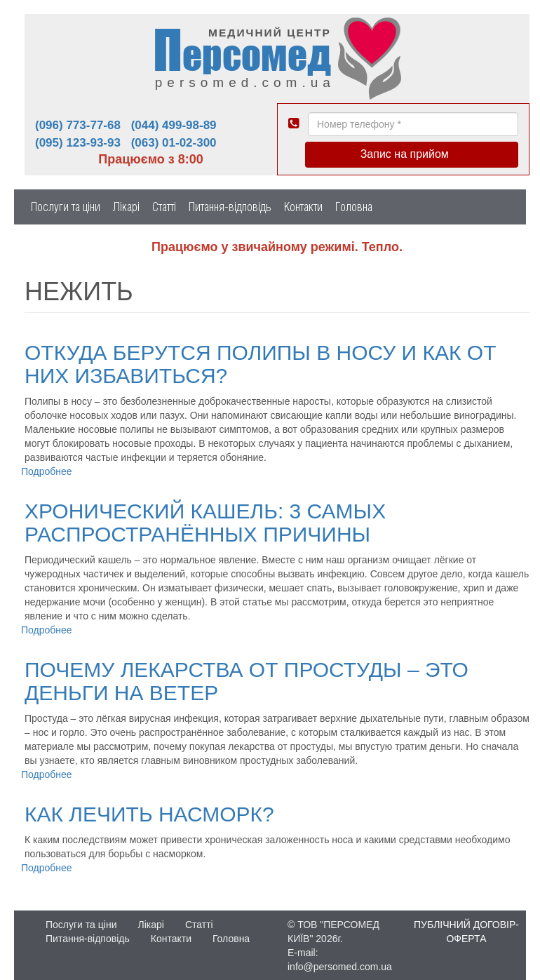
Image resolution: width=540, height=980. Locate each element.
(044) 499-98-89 (174, 125)
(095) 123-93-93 (78, 143)
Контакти (303, 207)
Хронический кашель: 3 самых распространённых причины (205, 523)
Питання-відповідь (230, 207)
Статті (164, 207)
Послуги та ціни (66, 207)
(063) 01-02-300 (174, 143)
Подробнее (47, 471)
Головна (354, 207)
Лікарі (126, 207)
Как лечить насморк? (149, 814)
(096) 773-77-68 (78, 125)
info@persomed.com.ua (340, 967)
